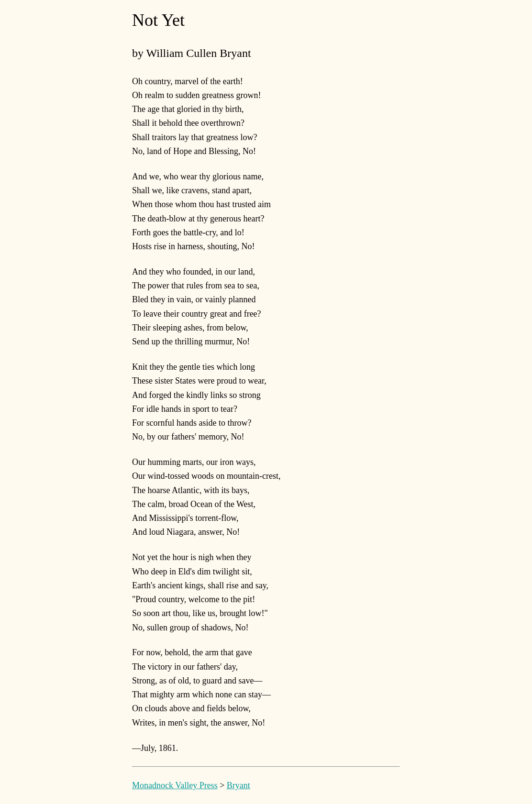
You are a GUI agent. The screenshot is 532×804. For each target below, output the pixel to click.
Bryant (238, 785)
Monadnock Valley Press (175, 785)
